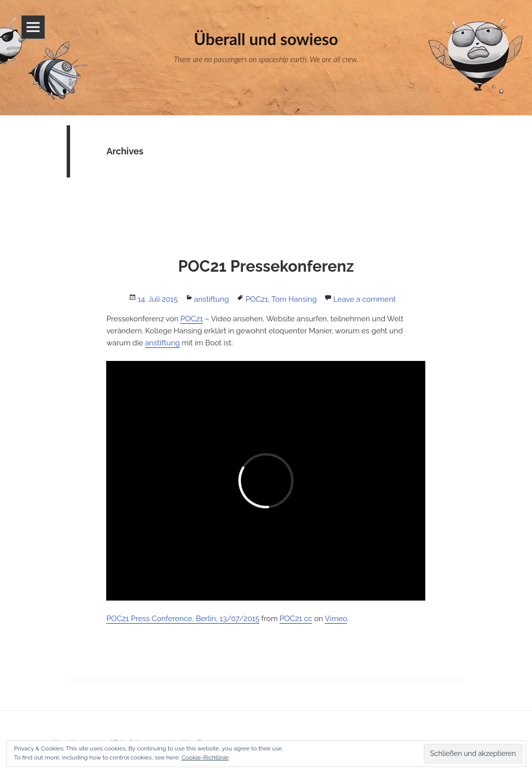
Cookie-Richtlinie (205, 757)
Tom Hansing (294, 299)
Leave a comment (364, 299)
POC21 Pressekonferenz (266, 266)
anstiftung (212, 299)
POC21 (257, 299)
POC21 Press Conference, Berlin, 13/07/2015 (183, 619)
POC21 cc (296, 619)
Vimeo (336, 619)
